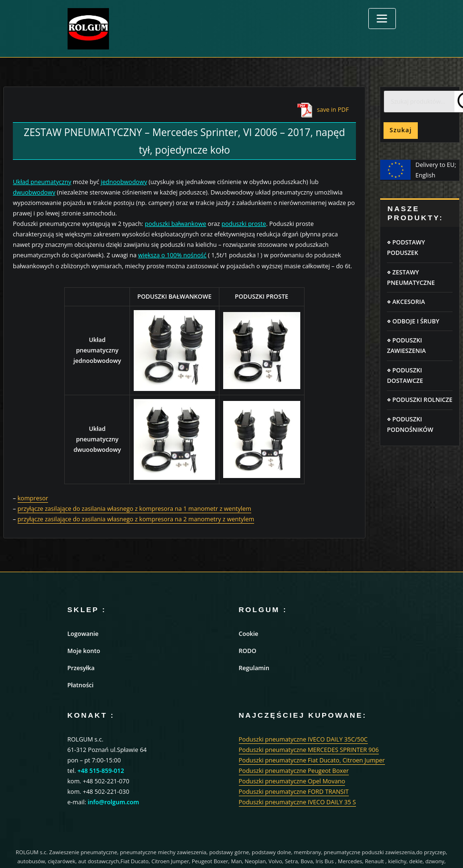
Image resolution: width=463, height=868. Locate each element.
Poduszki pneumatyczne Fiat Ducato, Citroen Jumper (312, 760)
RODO (248, 651)
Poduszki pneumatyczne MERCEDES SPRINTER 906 (309, 750)
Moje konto (84, 651)
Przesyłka (81, 668)
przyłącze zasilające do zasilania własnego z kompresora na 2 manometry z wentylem (136, 519)
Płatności (81, 685)
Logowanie (83, 634)
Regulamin (254, 668)
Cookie (249, 634)
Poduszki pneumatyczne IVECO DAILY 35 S (297, 802)
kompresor (33, 498)
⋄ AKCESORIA (406, 302)
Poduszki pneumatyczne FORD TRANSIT (294, 792)
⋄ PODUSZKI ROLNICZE (420, 400)
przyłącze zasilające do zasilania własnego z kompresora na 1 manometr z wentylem (134, 509)
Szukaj (401, 130)
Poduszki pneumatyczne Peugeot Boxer (294, 771)
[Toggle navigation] (382, 19)
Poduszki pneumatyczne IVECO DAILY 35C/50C (303, 739)
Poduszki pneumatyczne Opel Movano (292, 781)
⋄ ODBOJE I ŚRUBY (413, 321)
